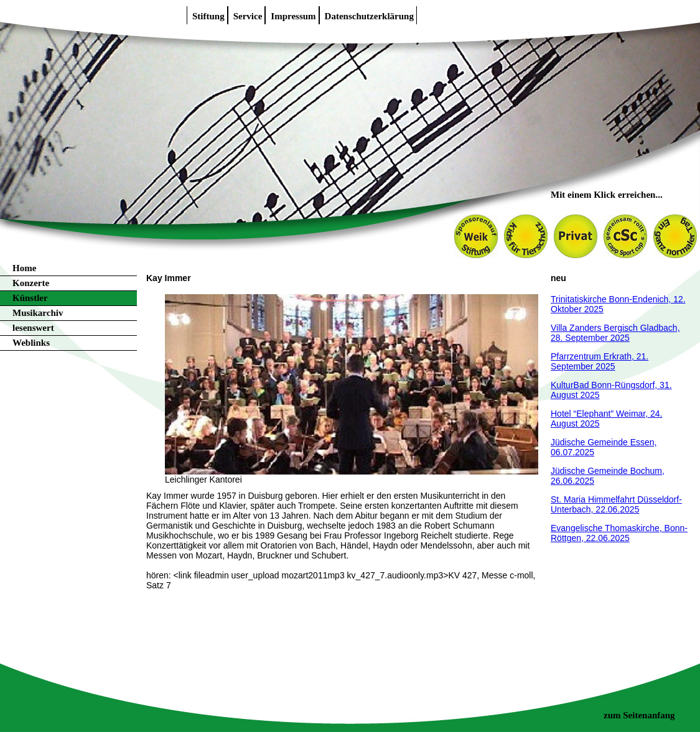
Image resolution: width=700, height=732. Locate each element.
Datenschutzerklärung (369, 16)
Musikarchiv (38, 313)
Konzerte (31, 283)
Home (24, 268)
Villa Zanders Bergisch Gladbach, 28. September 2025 (615, 333)
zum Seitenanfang (639, 715)
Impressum (293, 16)
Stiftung (208, 16)
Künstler (30, 298)
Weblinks (31, 343)
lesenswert (33, 328)
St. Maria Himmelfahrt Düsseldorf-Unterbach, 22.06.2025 (616, 504)
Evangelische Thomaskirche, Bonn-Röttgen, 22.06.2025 (619, 533)
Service (248, 16)
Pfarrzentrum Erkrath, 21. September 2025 (600, 361)
